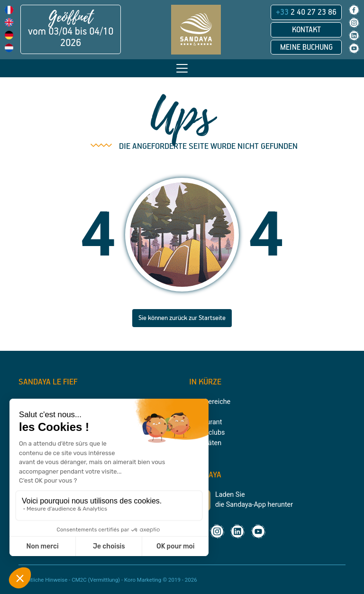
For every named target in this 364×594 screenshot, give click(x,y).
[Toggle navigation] (182, 68)
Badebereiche (210, 402)
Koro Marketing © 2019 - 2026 (161, 580)
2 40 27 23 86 (306, 12)
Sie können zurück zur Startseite (182, 318)
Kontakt (306, 30)
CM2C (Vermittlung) (96, 580)
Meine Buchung (306, 47)
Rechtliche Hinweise (43, 580)
